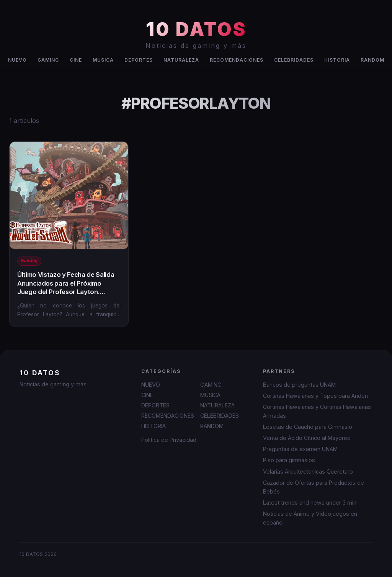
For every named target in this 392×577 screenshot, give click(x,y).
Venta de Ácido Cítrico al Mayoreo (307, 438)
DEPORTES (139, 60)
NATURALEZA (181, 60)
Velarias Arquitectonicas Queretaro (308, 472)
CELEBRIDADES (294, 60)
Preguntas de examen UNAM (300, 449)
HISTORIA (337, 60)
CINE (76, 60)
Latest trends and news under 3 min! (310, 503)
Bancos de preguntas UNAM (299, 385)
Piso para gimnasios (289, 460)
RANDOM (372, 60)
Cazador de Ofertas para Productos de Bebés (314, 487)
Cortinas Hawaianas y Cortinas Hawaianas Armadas (317, 411)
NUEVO (17, 60)
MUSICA (103, 60)
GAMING (48, 60)
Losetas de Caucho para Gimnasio (308, 427)
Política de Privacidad (169, 440)
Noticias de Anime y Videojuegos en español (310, 518)
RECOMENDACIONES (237, 60)
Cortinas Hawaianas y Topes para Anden (315, 396)
